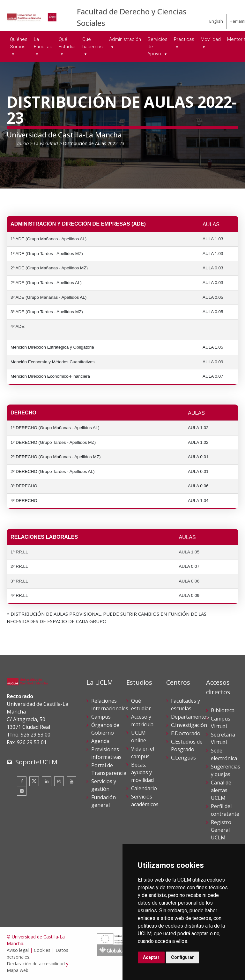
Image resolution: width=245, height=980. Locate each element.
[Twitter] (34, 781)
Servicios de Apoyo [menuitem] (157, 46)
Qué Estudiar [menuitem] (67, 43)
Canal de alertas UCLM (221, 790)
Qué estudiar (141, 705)
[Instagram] (59, 781)
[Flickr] (22, 791)
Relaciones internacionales (110, 705)
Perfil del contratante (225, 810)
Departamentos (190, 717)
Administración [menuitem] (125, 39)
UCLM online (139, 737)
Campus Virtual (221, 722)
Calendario (144, 788)
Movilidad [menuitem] (211, 39)
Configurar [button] (182, 957)
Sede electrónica (224, 754)
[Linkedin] (47, 781)
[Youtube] (71, 781)
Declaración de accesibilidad (36, 964)
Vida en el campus (143, 752)
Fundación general (104, 801)
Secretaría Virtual (223, 738)
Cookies (42, 950)
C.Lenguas (183, 758)
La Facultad (46, 143)
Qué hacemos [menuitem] (93, 43)
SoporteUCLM (36, 762)
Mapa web (18, 970)
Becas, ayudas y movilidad (142, 772)
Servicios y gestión (104, 785)
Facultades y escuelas (186, 705)
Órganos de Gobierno (105, 729)
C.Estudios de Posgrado (187, 745)
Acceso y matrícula (142, 721)
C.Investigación (189, 725)
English (216, 21)
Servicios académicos (145, 800)
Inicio (23, 143)
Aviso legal (18, 950)
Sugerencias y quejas (226, 770)
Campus (101, 717)
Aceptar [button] (151, 957)
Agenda (100, 741)
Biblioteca (223, 710)
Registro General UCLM (221, 830)
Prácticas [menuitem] (184, 39)
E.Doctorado (186, 733)
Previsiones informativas (106, 753)
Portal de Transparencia (109, 769)
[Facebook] (22, 781)
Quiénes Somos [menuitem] (19, 43)
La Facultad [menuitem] (43, 43)
